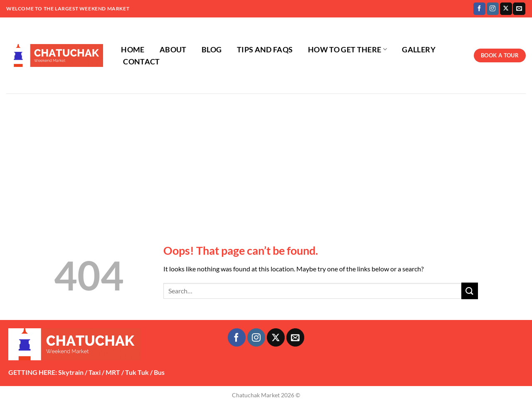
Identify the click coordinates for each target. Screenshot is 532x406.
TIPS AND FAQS (265, 50)
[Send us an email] (519, 9)
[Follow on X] (506, 9)
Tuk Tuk (137, 372)
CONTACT (141, 62)
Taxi (95, 372)
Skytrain (71, 372)
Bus (159, 372)
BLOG (212, 50)
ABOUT (173, 50)
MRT (113, 372)
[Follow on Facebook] (479, 9)
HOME (133, 50)
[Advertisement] (266, 156)
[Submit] (470, 291)
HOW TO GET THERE (347, 50)
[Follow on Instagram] (493, 9)
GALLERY (419, 50)
